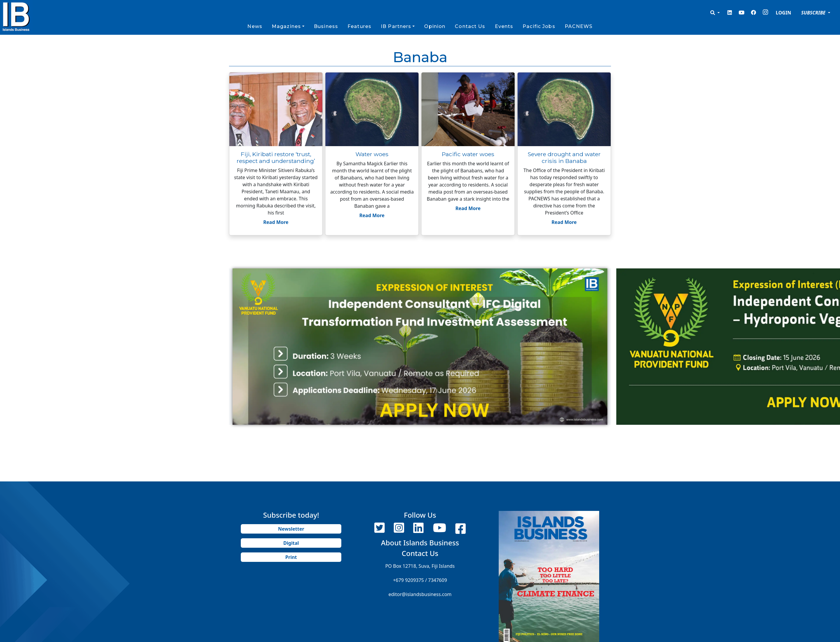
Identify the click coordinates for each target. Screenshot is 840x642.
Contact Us (470, 26)
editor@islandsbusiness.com (420, 594)
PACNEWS (579, 26)
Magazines (286, 26)
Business (326, 26)
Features (359, 26)
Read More (276, 222)
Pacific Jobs (539, 26)
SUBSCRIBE (814, 13)
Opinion (435, 26)
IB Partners (396, 26)
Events (504, 26)
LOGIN (783, 13)
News (255, 26)
